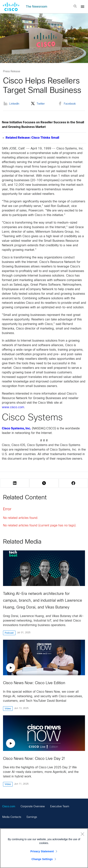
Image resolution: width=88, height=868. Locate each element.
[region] (44, 848)
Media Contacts (12, 817)
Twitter (38, 104)
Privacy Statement (42, 851)
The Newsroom (37, 7)
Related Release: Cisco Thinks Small (32, 138)
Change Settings (42, 859)
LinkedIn (11, 104)
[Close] (82, 834)
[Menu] (83, 7)
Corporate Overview (33, 807)
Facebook (67, 104)
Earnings (32, 817)
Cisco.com (9, 807)
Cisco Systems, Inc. (16, 429)
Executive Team (60, 807)
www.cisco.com (13, 407)
